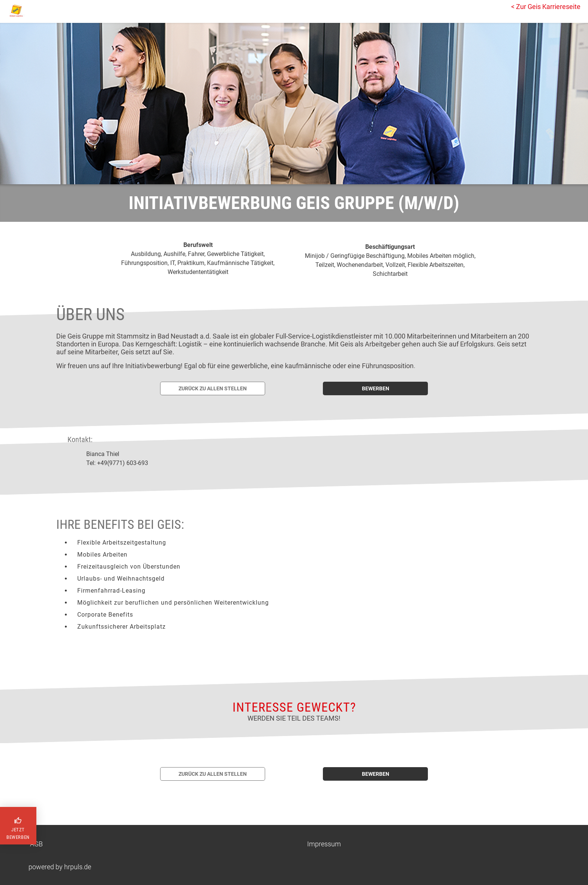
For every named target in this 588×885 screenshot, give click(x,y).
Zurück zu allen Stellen (213, 388)
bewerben (376, 388)
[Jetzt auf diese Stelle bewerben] (375, 388)
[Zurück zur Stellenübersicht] (213, 388)
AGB (36, 844)
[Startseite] (39, 11)
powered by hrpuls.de (60, 867)
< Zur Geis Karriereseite (546, 7)
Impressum (324, 844)
